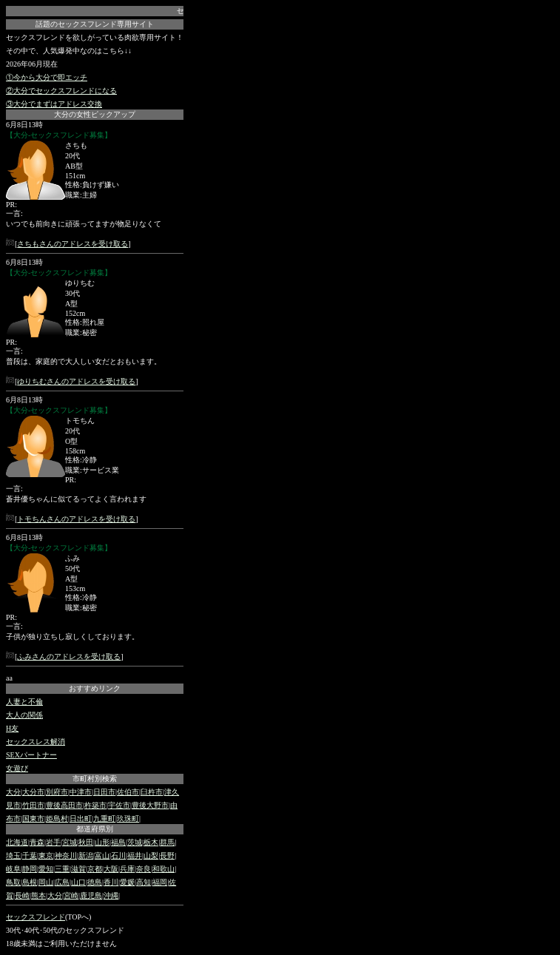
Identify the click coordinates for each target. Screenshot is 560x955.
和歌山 (163, 869)
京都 (95, 869)
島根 (30, 882)
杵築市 (95, 805)
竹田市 (33, 805)
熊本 (38, 895)
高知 (144, 882)
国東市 (33, 819)
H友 (12, 728)
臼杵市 (152, 792)
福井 (135, 856)
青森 (37, 842)
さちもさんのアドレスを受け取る (72, 244)
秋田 (86, 842)
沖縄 (111, 895)
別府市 (57, 792)
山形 (102, 842)
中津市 (81, 792)
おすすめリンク (95, 688)
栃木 (151, 842)
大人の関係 (24, 715)
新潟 (86, 856)
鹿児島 (91, 895)
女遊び (17, 768)
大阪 (111, 869)
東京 (46, 856)
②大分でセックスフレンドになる (61, 91)
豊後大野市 (150, 805)
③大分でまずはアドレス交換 (54, 104)
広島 (62, 882)
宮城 (70, 842)
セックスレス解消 (36, 742)
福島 (118, 842)
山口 (78, 882)
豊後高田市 (64, 805)
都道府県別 (95, 829)
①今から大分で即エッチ (47, 77)
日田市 (104, 792)
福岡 (160, 882)
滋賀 (78, 869)
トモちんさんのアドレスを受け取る (76, 519)
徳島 (95, 882)
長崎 (22, 895)
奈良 (144, 869)
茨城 (135, 842)
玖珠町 (128, 819)
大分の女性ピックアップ (95, 114)
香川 (111, 882)
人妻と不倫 (24, 702)
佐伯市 (128, 792)
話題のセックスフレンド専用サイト (95, 24)
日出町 (81, 819)
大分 (13, 792)
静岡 (30, 869)
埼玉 (13, 856)
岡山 (46, 882)
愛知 (46, 869)
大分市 (33, 792)
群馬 (167, 842)
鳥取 (13, 882)
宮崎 (71, 895)
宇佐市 (119, 805)
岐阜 (13, 869)
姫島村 (57, 819)
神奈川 (66, 856)
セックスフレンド (36, 917)
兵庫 (127, 869)
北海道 (17, 842)
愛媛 (127, 882)
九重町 (104, 819)
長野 (167, 856)
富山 (102, 856)
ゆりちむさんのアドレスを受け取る (76, 381)
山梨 (151, 856)
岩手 (53, 842)
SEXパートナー (31, 755)
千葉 (30, 856)
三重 (62, 869)
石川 (118, 856)
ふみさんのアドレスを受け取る (69, 657)
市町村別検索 (95, 779)
